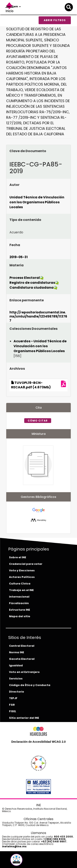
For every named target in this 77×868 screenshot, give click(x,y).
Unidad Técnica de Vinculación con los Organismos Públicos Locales (37, 202)
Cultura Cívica (20, 584)
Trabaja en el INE (21, 590)
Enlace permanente (27, 300)
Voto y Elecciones (22, 570)
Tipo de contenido (25, 220)
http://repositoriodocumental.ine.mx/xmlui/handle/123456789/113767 (38, 316)
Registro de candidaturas (32, 283)
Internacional (19, 597)
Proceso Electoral (25, 278)
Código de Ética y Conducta (30, 685)
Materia (17, 265)
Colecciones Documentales (33, 329)
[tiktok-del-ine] (28, 861)
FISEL (13, 711)
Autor (14, 185)
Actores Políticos (22, 577)
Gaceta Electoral (22, 659)
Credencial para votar (26, 564)
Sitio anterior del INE (24, 718)
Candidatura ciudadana (32, 288)
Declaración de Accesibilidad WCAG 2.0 (38, 742)
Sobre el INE (18, 557)
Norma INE (17, 652)
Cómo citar (38, 421)
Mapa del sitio (20, 616)
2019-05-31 (19, 257)
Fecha (15, 245)
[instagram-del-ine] (25, 861)
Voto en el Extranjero (24, 672)
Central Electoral (22, 646)
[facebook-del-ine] (9, 861)
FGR (12, 705)
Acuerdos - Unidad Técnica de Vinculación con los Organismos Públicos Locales (40, 346)
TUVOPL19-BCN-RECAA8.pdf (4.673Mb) (31, 385)
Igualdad (16, 665)
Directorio (17, 692)
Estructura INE (20, 610)
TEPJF (13, 698)
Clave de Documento (28, 151)
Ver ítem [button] (13, 6)
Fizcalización (19, 603)
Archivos (17, 369)
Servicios (16, 679)
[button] (16, 860)
